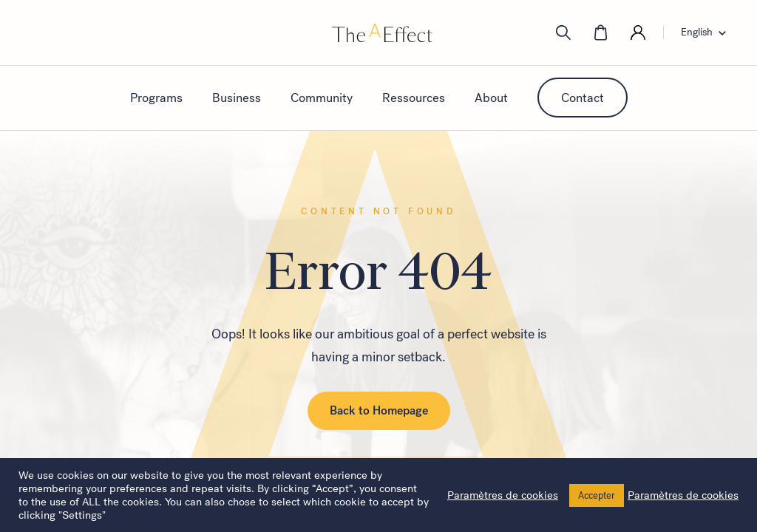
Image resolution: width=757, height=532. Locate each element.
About (491, 98)
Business (237, 98)
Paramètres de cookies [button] (503, 495)
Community (322, 98)
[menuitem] (708, 33)
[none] (708, 33)
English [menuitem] (697, 33)
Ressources (414, 98)
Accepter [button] (597, 495)
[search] (563, 33)
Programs (156, 98)
